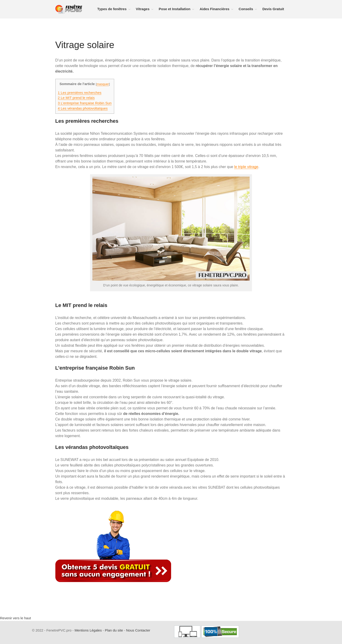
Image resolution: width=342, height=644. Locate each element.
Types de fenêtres (112, 9)
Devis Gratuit (273, 9)
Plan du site (114, 630)
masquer (103, 84)
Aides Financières (214, 9)
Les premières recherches (80, 93)
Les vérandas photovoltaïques (83, 108)
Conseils (246, 9)
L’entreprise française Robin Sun (85, 103)
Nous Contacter (138, 630)
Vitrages (143, 9)
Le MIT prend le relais (76, 98)
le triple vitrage (246, 167)
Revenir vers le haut (15, 618)
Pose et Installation (175, 9)
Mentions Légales (88, 630)
